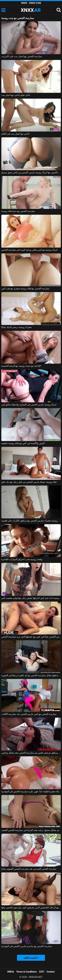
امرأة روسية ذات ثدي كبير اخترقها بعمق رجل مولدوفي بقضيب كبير (31, 598)
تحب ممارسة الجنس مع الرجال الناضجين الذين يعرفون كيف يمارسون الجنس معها (31, 907)
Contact (51, 972)
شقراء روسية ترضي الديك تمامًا (17, 327)
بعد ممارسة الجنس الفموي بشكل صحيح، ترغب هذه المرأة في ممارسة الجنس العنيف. (31, 830)
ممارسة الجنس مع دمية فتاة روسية (18, 211)
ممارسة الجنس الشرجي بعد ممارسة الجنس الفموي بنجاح (29, 869)
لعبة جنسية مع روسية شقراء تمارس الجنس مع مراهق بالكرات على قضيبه (31, 521)
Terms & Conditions (26, 972)
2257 (42, 972)
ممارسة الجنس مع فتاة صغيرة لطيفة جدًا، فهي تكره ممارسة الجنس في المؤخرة (31, 791)
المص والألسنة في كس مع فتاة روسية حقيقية (23, 443)
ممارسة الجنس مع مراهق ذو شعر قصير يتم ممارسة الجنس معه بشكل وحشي (31, 753)
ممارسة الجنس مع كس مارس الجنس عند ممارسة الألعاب (29, 714)
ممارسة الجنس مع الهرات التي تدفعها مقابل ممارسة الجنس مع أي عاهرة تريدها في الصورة (31, 675)
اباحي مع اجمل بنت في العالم (15, 134)
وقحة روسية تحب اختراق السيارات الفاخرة (22, 559)
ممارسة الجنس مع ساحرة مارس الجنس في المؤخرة (27, 946)
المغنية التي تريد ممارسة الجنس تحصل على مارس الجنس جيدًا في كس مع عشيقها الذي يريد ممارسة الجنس (31, 637)
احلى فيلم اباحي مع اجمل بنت (16, 95)
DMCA (11, 972)
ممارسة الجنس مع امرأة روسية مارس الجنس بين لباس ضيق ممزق (31, 172)
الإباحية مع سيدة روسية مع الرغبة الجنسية (21, 366)
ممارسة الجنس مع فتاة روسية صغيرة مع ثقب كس (25, 288)
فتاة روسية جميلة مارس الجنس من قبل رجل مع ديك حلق (29, 482)
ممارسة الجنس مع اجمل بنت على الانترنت (22, 56)
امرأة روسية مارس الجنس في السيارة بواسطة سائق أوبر (29, 404)
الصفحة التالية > (31, 958)
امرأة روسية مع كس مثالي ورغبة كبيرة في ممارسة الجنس (29, 250)
